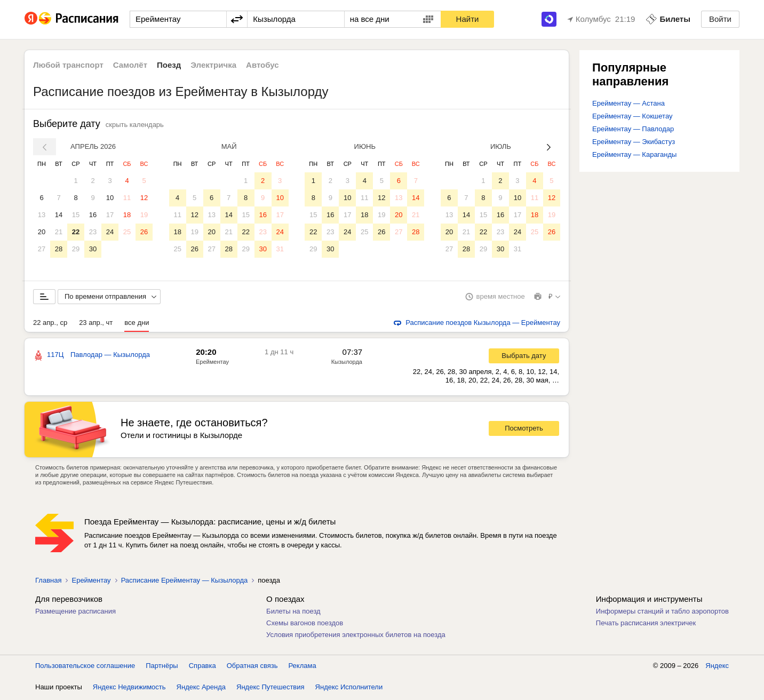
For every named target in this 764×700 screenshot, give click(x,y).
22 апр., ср (50, 325)
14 (59, 215)
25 (127, 232)
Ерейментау (212, 364)
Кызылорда (347, 364)
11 (127, 198)
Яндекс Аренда (201, 689)
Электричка (213, 65)
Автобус (262, 65)
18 (127, 215)
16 (93, 215)
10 (110, 198)
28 (59, 249)
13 (42, 215)
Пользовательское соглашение (85, 668)
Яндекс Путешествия (270, 689)
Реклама (303, 668)
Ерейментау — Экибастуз (634, 142)
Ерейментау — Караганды (634, 154)
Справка (202, 668)
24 (110, 232)
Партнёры (162, 668)
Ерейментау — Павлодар (633, 129)
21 (59, 232)
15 (76, 215)
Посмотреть (524, 430)
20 (42, 232)
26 (144, 232)
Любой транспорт (68, 65)
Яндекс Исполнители (349, 689)
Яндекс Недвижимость (129, 689)
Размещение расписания (75, 613)
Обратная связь (252, 668)
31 (280, 249)
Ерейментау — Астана (628, 103)
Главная (48, 582)
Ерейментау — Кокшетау (632, 116)
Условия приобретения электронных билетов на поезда (356, 637)
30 (93, 249)
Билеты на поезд (293, 613)
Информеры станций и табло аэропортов (662, 613)
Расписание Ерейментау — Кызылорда (185, 582)
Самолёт (130, 65)
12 (144, 198)
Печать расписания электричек (646, 625)
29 (76, 249)
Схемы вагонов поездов (305, 625)
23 (93, 232)
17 (110, 215)
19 (144, 215)
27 (42, 249)
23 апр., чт (96, 325)
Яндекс (717, 668)
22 (76, 232)
